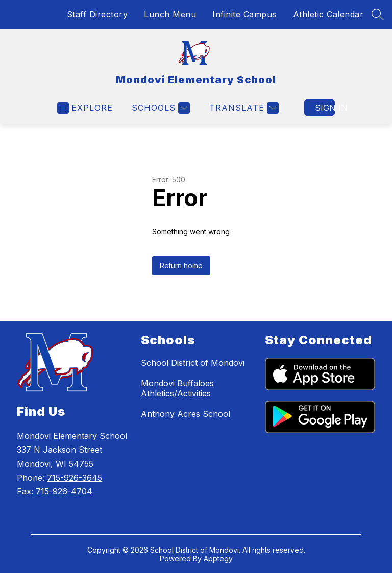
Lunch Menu (170, 14)
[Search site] (378, 14)
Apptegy (218, 558)
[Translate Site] (243, 108)
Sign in (325, 108)
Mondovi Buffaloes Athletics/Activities (177, 388)
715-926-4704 (64, 491)
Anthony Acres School (186, 414)
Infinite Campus (244, 14)
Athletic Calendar (328, 14)
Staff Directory (97, 14)
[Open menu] (85, 108)
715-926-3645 (75, 478)
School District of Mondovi (193, 363)
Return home (181, 266)
